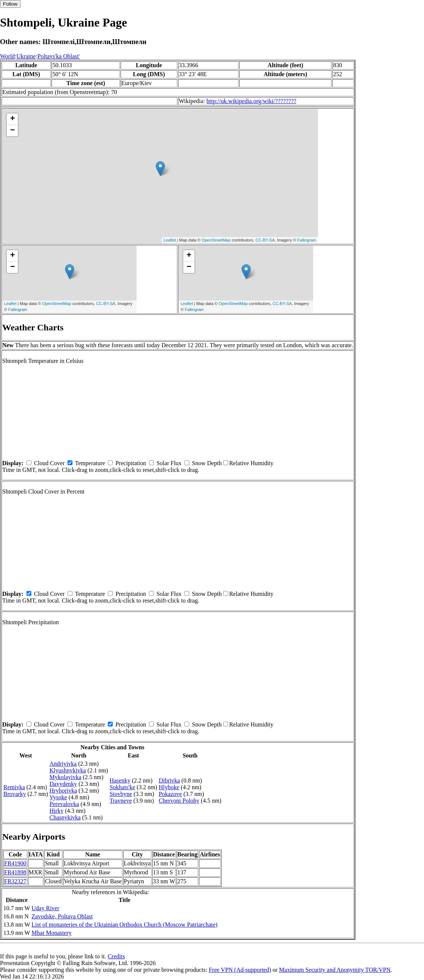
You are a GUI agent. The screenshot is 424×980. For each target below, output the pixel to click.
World (7, 56)
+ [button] (13, 119)
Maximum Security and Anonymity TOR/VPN (335, 970)
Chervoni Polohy (179, 801)
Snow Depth (207, 463)
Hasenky (120, 780)
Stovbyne (121, 794)
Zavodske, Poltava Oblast (62, 916)
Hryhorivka (63, 791)
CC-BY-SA (265, 240)
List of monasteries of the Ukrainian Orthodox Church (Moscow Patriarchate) (125, 925)
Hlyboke (169, 787)
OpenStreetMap (216, 240)
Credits (116, 956)
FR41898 (15, 872)
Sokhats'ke (122, 787)
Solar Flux (169, 463)
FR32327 (15, 881)
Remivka (14, 787)
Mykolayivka (66, 777)
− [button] (13, 131)
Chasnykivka (65, 817)
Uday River (46, 908)
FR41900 (15, 863)
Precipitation (131, 463)
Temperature (90, 463)
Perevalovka (64, 804)
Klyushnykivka (68, 770)
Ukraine (26, 56)
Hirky (57, 811)
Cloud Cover (49, 463)
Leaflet (170, 240)
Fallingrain (307, 240)
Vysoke (58, 797)
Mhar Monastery (52, 933)
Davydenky (63, 784)
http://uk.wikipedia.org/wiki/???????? (251, 101)
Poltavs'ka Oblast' (59, 56)
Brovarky (15, 794)
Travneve (121, 801)
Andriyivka (63, 764)
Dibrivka (169, 780)
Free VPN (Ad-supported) (240, 970)
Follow (10, 4)
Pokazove (170, 794)
